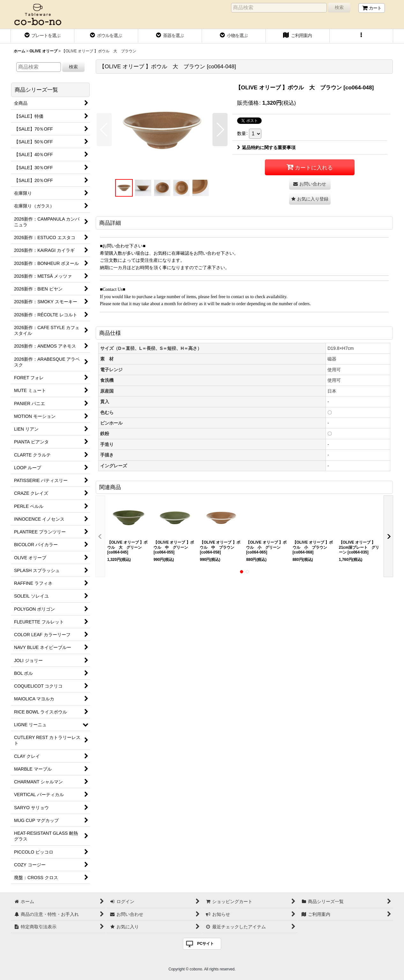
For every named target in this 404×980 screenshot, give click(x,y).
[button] (362, 36)
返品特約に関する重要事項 (266, 147)
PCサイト (206, 944)
